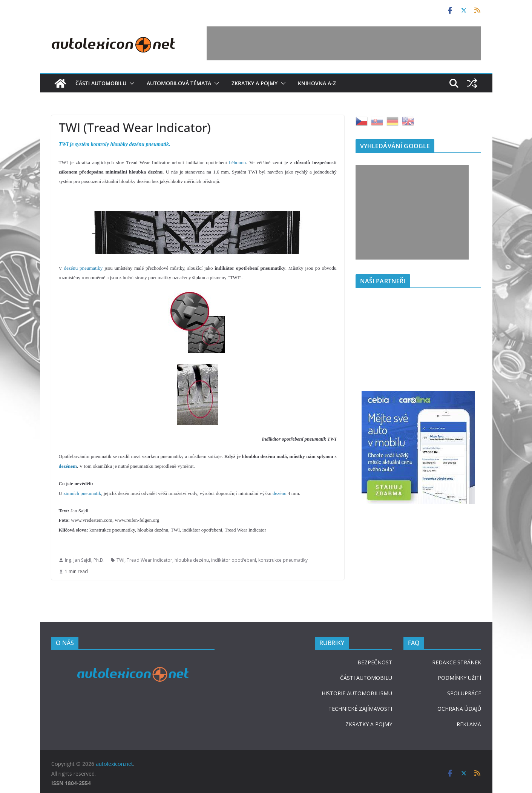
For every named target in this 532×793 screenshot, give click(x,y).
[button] (130, 83)
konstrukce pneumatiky (283, 560)
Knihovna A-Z (317, 83)
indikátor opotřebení (234, 560)
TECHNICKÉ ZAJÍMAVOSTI (360, 709)
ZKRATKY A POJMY (369, 724)
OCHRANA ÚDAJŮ (459, 709)
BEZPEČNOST (375, 662)
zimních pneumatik (82, 493)
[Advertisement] (344, 43)
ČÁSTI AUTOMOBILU (366, 678)
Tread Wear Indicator (149, 560)
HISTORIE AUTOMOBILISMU (357, 693)
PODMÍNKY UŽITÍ (459, 678)
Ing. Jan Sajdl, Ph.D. (85, 560)
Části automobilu (101, 83)
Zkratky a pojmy (255, 83)
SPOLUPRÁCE (464, 693)
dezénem (68, 466)
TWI (120, 560)
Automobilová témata (179, 83)
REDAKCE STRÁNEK (457, 662)
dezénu (280, 493)
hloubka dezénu (192, 560)
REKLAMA (469, 724)
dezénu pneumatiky (83, 268)
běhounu (238, 162)
